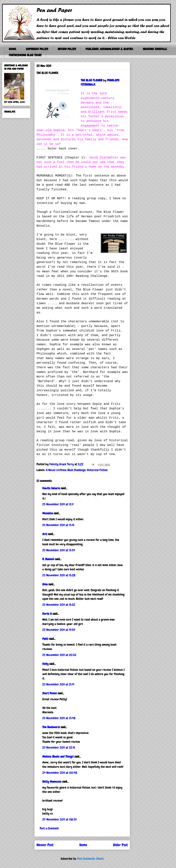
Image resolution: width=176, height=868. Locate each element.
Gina (45, 584)
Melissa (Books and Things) (58, 756)
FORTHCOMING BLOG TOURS (25, 55)
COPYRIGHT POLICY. (37, 49)
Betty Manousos (52, 782)
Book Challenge (77, 470)
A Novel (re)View (56, 470)
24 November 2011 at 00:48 (60, 773)
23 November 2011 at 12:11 (58, 504)
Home (83, 845)
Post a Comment (49, 828)
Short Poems (50, 693)
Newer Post (45, 845)
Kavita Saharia (51, 488)
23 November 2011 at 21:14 (58, 684)
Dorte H (47, 614)
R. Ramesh (48, 559)
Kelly (45, 664)
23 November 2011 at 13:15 (58, 525)
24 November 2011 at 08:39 (59, 819)
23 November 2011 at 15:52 (59, 605)
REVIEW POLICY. (67, 49)
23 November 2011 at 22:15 (59, 747)
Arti (45, 534)
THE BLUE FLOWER (91, 80)
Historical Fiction (97, 470)
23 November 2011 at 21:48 (59, 718)
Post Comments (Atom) (91, 859)
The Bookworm (51, 727)
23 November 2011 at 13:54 (59, 550)
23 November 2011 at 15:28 (59, 575)
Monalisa (48, 513)
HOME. (13, 49)
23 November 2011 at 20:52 (59, 655)
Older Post (120, 845)
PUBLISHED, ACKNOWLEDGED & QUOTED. (109, 49)
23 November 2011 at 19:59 (59, 630)
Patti (45, 639)
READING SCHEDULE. (155, 49)
